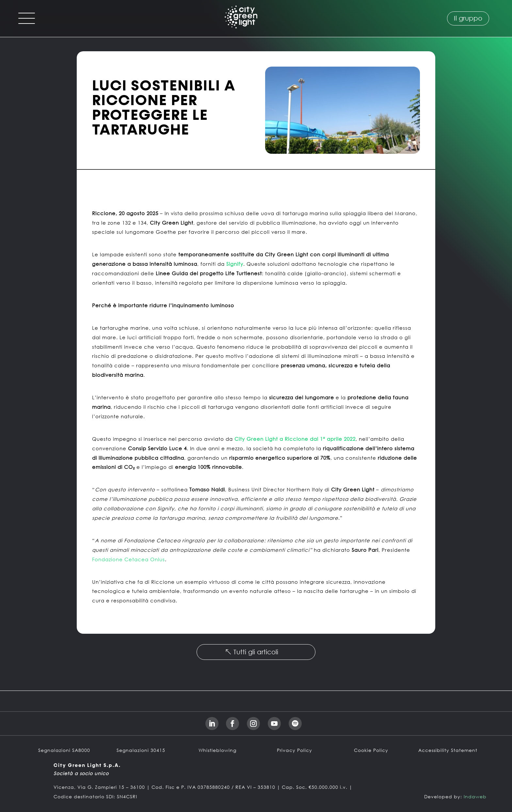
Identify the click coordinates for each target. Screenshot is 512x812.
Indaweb (475, 796)
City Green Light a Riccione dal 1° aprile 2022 (295, 439)
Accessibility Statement (448, 750)
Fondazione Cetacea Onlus (128, 559)
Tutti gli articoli (256, 652)
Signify (235, 264)
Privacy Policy (295, 750)
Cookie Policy (371, 750)
